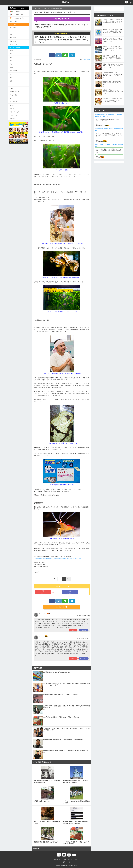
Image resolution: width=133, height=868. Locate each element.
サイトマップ (14, 102)
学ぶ (12, 64)
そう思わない (84, 630)
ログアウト (14, 119)
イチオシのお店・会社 (18, 18)
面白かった (43, 592)
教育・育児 (14, 38)
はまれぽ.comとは (16, 91)
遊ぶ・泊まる (14, 71)
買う (12, 54)
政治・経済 (14, 27)
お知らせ (13, 88)
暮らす (13, 67)
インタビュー (14, 44)
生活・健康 (14, 41)
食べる (13, 50)
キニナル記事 (16, 11)
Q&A (12, 98)
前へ (55, 579)
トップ (35, 8)
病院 (12, 74)
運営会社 (13, 105)
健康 (12, 81)
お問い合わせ (14, 115)
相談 (12, 77)
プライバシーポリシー (17, 112)
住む (12, 61)
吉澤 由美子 (87, 60)
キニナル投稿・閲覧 (17, 15)
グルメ (13, 31)
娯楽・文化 (14, 34)
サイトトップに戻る (18, 8)
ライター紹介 (14, 95)
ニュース (14, 22)
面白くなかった (70, 592)
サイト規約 (14, 108)
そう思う (73, 630)
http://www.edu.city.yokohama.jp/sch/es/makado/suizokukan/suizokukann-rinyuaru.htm (59, 558)
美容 (12, 57)
